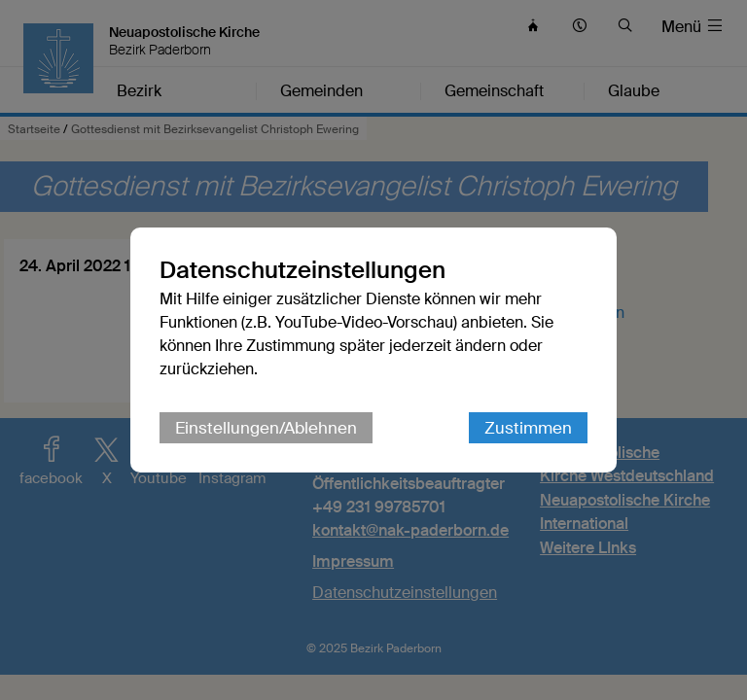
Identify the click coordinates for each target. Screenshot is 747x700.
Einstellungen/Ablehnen (266, 428)
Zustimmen (528, 428)
